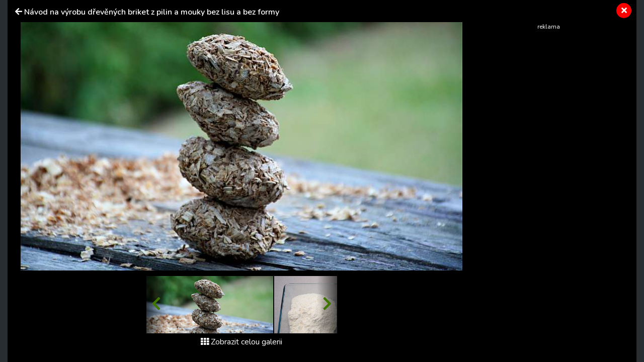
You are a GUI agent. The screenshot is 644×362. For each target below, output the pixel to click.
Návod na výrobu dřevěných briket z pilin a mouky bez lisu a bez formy (152, 12)
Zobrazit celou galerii (242, 342)
